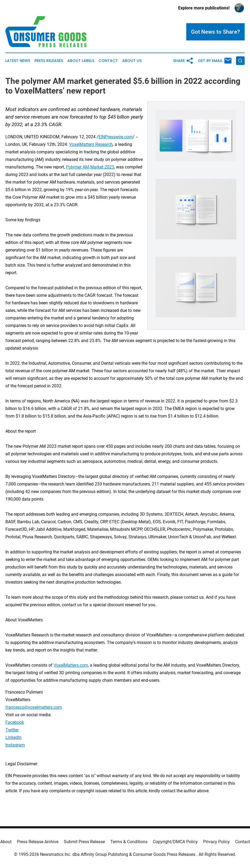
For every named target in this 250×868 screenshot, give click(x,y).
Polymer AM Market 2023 (90, 167)
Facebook (15, 722)
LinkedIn (13, 737)
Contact (108, 61)
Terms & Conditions (129, 842)
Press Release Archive (38, 842)
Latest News (18, 61)
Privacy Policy (216, 842)
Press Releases (49, 61)
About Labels (81, 61)
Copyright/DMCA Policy (175, 842)
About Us (132, 61)
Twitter (12, 730)
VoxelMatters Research (91, 144)
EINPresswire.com (116, 137)
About (6, 842)
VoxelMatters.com (71, 665)
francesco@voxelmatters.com (34, 707)
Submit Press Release (84, 842)
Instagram (15, 745)
